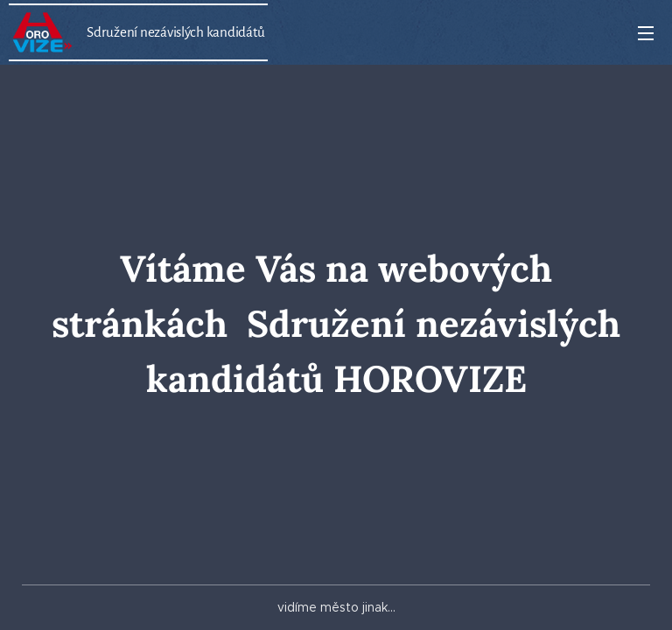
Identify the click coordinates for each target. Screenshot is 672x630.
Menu (646, 33)
